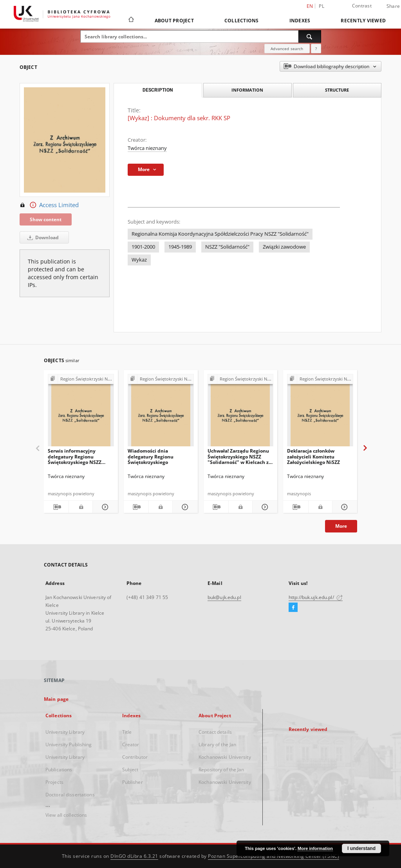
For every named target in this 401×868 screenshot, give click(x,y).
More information (315, 848)
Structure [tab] (337, 90)
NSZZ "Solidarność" (227, 247)
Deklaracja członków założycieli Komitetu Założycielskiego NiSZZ (313, 456)
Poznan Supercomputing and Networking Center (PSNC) (274, 856)
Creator (131, 744)
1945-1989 (180, 247)
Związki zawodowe (284, 247)
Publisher (133, 782)
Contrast (362, 6)
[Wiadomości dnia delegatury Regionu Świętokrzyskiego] (161, 412)
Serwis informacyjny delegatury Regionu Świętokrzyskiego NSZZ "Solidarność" (75, 456)
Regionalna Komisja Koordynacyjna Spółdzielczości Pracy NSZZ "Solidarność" (220, 234)
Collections (242, 21)
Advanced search (287, 49)
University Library (65, 732)
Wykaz (139, 260)
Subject (130, 770)
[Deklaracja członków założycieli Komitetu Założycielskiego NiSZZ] (320, 412)
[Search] (310, 36)
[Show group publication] (81, 379)
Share (393, 6)
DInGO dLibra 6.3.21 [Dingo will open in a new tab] (134, 856)
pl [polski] (322, 6)
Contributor (135, 757)
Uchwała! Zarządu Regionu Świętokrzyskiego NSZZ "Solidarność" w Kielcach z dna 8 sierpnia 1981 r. (238, 456)
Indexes (300, 21)
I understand (361, 848)
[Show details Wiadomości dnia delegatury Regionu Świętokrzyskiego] (184, 507)
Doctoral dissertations (70, 795)
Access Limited (49, 205)
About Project (174, 21)
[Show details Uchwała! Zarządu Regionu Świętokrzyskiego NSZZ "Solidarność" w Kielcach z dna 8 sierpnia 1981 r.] (264, 507)
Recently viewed (363, 21)
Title (127, 732)
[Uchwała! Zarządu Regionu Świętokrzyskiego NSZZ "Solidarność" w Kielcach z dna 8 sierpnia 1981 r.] (241, 412)
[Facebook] (293, 608)
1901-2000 (143, 247)
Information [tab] (247, 90)
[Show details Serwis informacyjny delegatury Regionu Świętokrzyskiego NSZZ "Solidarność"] (104, 507)
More (341, 526)
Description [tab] (158, 90)
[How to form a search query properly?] (316, 49)
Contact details (215, 732)
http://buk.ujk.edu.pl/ (316, 597)
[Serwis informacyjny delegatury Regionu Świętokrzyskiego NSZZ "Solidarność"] (81, 412)
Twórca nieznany (147, 148)
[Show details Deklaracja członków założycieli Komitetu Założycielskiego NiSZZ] (344, 507)
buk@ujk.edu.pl (224, 597)
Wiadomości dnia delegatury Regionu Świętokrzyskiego (151, 456)
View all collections (66, 815)
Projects (54, 782)
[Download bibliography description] (56, 507)
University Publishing (69, 744)
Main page (56, 699)
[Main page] (131, 20)
